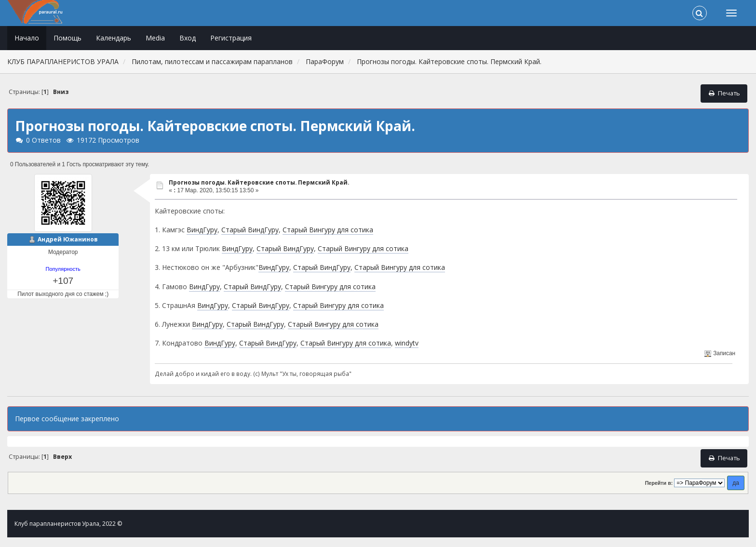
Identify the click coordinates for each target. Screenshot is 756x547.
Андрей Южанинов (68, 239)
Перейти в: (659, 483)
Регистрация (231, 38)
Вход (188, 38)
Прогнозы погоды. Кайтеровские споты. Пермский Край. (259, 182)
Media (155, 38)
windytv (407, 343)
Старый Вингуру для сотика (328, 230)
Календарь (114, 38)
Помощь (67, 38)
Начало (27, 38)
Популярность (63, 269)
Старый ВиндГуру (250, 230)
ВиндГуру (202, 230)
